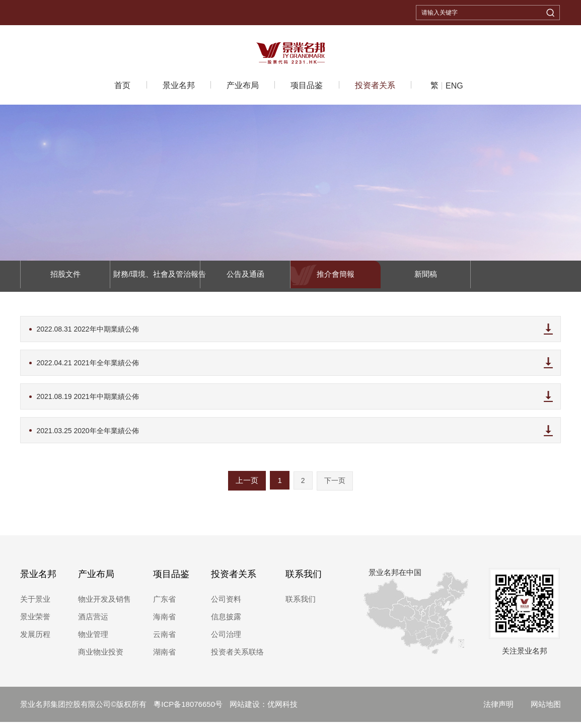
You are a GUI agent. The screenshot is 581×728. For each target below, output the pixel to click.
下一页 (335, 487)
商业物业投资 (101, 658)
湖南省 (164, 658)
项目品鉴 (307, 85)
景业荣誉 (35, 623)
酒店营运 (93, 623)
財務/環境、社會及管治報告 (155, 276)
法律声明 (498, 710)
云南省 (164, 640)
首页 (122, 85)
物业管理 (93, 640)
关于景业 (35, 605)
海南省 (164, 623)
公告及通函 (245, 276)
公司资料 (226, 605)
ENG (454, 86)
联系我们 (304, 580)
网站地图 (546, 710)
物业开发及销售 (104, 605)
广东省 (164, 605)
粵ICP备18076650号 (189, 710)
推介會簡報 (336, 276)
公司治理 (226, 640)
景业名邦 (179, 85)
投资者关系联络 (237, 658)
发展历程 (35, 640)
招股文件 (65, 276)
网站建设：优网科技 (264, 710)
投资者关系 (375, 85)
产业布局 (243, 85)
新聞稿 (426, 276)
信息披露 (226, 623)
